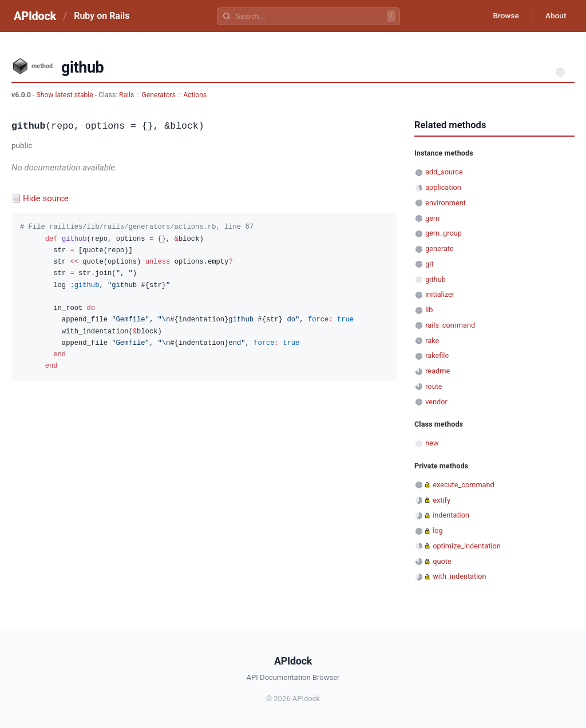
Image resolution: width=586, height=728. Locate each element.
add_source (444, 172)
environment (446, 203)
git (429, 264)
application (443, 187)
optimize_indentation (467, 546)
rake (432, 341)
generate (439, 248)
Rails (126, 95)
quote (442, 561)
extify (442, 500)
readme (437, 371)
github (435, 279)
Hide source (46, 198)
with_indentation (459, 576)
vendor (436, 402)
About (555, 16)
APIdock (35, 16)
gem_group (444, 233)
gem (432, 218)
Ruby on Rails (102, 16)
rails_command (450, 325)
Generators (159, 95)
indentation (451, 515)
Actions (195, 95)
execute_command (464, 485)
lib (429, 310)
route (433, 386)
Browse (503, 16)
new (432, 443)
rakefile (437, 355)
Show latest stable (65, 95)
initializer (440, 294)
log (438, 530)
